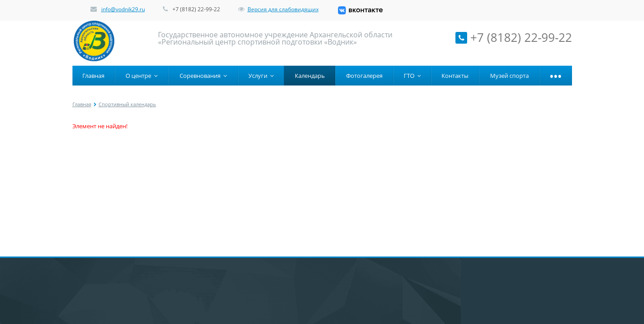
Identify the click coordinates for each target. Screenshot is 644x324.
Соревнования (203, 76)
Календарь (310, 76)
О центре (142, 76)
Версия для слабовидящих (278, 9)
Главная (93, 76)
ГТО (412, 76)
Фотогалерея (364, 76)
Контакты (455, 76)
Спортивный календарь (127, 104)
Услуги (261, 76)
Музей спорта (509, 76)
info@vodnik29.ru (123, 9)
